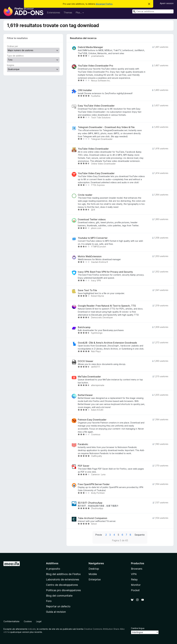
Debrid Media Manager (90, 47)
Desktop (94, 569)
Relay (134, 579)
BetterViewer (85, 395)
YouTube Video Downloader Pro (95, 66)
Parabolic (83, 444)
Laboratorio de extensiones (63, 579)
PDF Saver (84, 466)
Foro (49, 601)
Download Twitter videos (92, 219)
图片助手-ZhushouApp (90, 503)
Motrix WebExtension (90, 256)
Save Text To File (87, 290)
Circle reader (85, 195)
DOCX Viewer (86, 361)
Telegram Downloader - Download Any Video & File (106, 127)
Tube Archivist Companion (92, 518)
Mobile (93, 574)
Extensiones (54, 13)
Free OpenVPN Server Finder (94, 484)
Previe (99, 535)
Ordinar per (12, 46)
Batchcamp (84, 327)
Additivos (52, 563)
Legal (39, 621)
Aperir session (167, 3)
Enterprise (95, 579)
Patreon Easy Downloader (92, 420)
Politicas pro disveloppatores (63, 590)
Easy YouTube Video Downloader (96, 106)
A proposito (53, 569)
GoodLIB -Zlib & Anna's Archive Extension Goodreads (107, 343)
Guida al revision (56, 612)
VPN (134, 574)
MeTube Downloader (89, 377)
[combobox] (153, 11)
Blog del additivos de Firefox (63, 574)
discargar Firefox (104, 4)
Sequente (140, 535)
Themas (68, 13)
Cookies (28, 621)
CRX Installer (85, 90)
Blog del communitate (59, 596)
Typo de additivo (15, 56)
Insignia (11, 65)
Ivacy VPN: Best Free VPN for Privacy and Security (105, 272)
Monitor (136, 585)
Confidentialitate (11, 621)
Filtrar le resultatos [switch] (17, 38)
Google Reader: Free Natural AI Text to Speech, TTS (107, 306)
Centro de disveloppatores (62, 585)
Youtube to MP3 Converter (93, 238)
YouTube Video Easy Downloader (96, 173)
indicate (32, 629)
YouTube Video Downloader (93, 149)
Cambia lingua (138, 628)
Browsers (137, 569)
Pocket (135, 590)
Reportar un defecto (58, 606)
